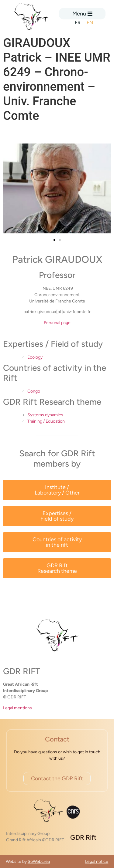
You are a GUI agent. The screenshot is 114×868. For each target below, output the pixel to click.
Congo (34, 391)
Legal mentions (17, 708)
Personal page (57, 323)
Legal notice (97, 861)
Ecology (35, 357)
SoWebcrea (39, 861)
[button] (54, 240)
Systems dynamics (45, 415)
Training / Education (46, 421)
